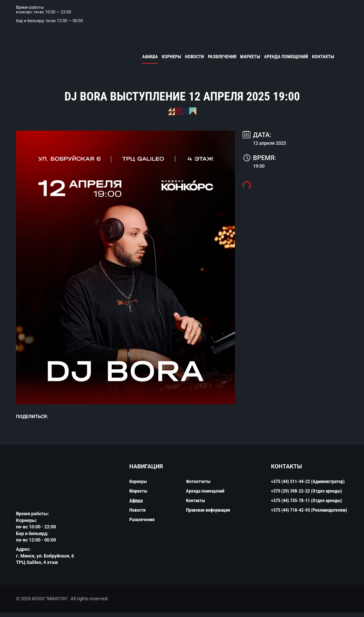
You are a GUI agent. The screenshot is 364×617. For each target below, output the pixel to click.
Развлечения (222, 57)
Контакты (323, 57)
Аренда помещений (286, 57)
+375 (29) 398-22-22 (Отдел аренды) (307, 496)
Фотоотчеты (198, 486)
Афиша (150, 57)
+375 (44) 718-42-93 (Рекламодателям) (309, 515)
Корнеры (171, 57)
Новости (194, 57)
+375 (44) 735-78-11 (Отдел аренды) (307, 505)
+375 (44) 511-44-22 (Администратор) (308, 486)
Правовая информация (208, 515)
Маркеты (250, 57)
